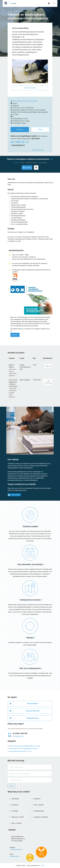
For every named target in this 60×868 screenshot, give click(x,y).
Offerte (40, 129)
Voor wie (16, 163)
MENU (13, 3)
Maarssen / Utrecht (18, 817)
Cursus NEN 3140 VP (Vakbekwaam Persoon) (23, 749)
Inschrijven (20, 129)
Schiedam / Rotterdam (41, 817)
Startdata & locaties (32, 163)
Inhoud (22, 163)
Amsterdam (15, 799)
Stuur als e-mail (38, 150)
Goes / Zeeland (39, 805)
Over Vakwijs (43, 163)
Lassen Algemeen (19, 12)
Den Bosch (15, 805)
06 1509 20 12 (20, 142)
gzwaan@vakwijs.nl (18, 145)
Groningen (15, 811)
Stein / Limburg (17, 823)
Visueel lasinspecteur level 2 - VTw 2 (20, 751)
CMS (43, 866)
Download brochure (30, 88)
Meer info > (15, 335)
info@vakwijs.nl (19, 736)
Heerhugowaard (39, 811)
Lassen (10, 12)
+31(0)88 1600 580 (20, 733)
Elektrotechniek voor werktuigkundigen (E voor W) (25, 746)
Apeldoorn (37, 799)
